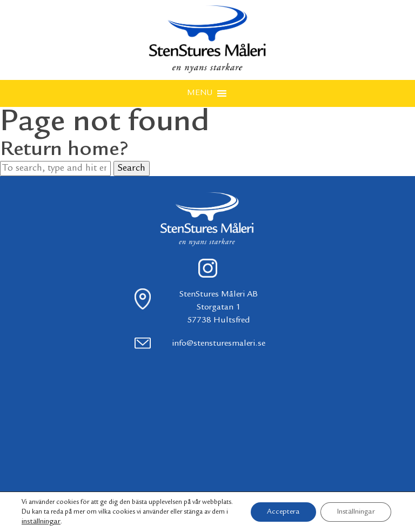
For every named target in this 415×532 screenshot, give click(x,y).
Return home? (64, 150)
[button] (200, 93)
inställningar (41, 522)
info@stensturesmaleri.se (219, 344)
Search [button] (132, 169)
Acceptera (283, 512)
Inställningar (356, 512)
